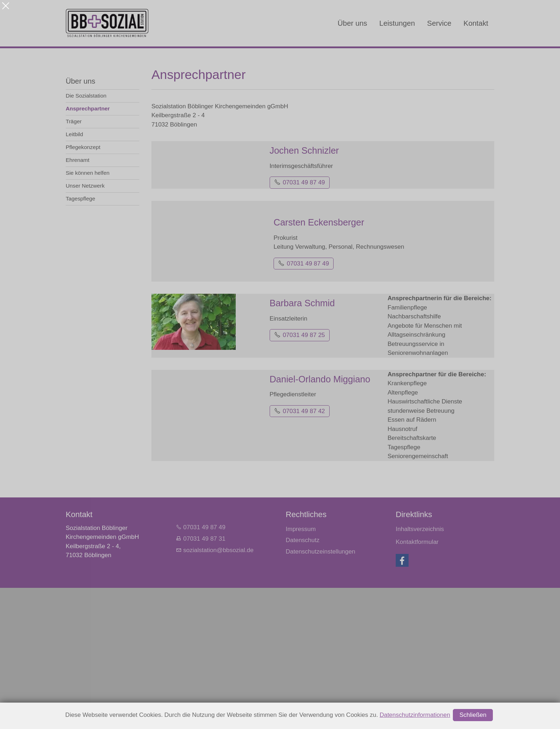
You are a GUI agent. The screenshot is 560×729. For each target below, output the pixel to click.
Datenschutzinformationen (415, 715)
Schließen (473, 715)
